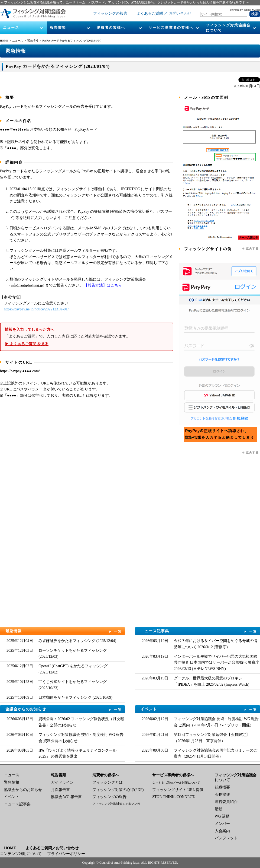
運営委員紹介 (226, 802)
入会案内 (222, 831)
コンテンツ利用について (21, 854)
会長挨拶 (222, 795)
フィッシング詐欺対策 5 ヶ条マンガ (116, 804)
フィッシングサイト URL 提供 (178, 790)
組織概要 (222, 787)
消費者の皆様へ (111, 28)
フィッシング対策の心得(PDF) (118, 790)
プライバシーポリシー (66, 854)
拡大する (251, 249)
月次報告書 (60, 790)
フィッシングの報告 (110, 13)
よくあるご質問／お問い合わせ (52, 848)
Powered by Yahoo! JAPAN (245, 10)
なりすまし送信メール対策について (176, 783)
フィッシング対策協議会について (228, 28)
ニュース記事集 (199, 631)
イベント (199, 709)
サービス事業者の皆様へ (171, 28)
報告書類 (58, 28)
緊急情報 (33, 41)
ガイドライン (62, 782)
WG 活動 (222, 816)
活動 (219, 809)
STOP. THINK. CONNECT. (174, 797)
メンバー (222, 824)
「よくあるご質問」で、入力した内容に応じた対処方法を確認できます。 (87, 337)
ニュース (11, 28)
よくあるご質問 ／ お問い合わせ (164, 13)
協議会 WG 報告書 (66, 797)
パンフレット (226, 838)
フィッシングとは (108, 782)
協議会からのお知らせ (64, 709)
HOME (4, 41)
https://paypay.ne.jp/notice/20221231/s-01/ (36, 309)
